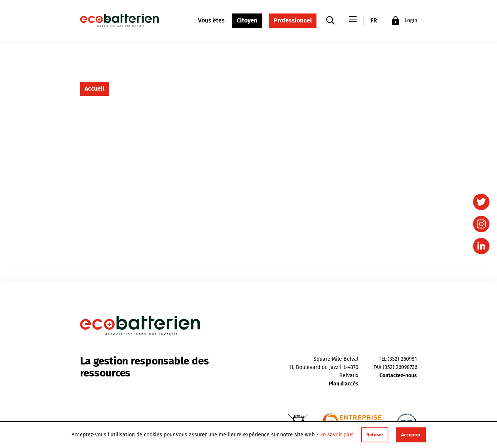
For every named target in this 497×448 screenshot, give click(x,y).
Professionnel (293, 20)
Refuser (375, 435)
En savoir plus (337, 435)
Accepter (411, 435)
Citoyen (247, 20)
